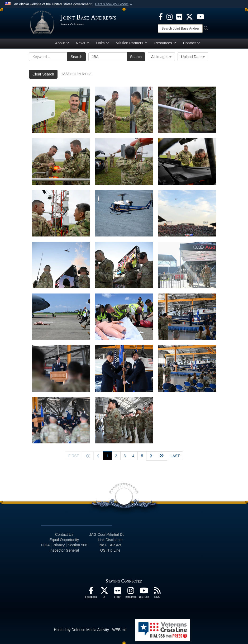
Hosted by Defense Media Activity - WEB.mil (90, 630)
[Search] (180, 29)
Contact (192, 43)
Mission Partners (132, 43)
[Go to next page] (151, 456)
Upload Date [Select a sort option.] (193, 57)
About (62, 43)
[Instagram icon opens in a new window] (170, 16)
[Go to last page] (175, 456)
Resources (165, 43)
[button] (114, 4)
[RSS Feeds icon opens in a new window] (157, 592)
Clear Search (43, 74)
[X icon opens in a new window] (189, 16)
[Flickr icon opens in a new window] (179, 16)
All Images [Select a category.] (161, 57)
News (83, 43)
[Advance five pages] (161, 456)
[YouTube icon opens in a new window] (200, 16)
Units (103, 43)
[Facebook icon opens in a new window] (161, 16)
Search (77, 57)
